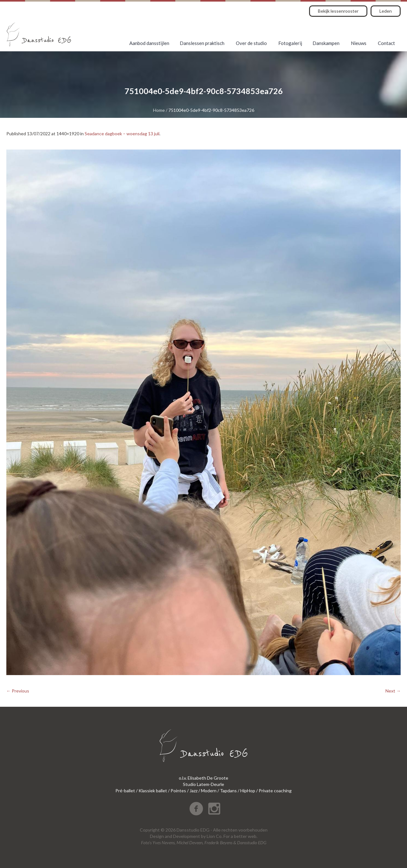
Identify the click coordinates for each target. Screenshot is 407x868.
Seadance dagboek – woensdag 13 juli (122, 134)
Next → (393, 691)
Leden (386, 11)
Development (187, 836)
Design (157, 836)
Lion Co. (215, 836)
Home (159, 110)
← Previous (18, 691)
